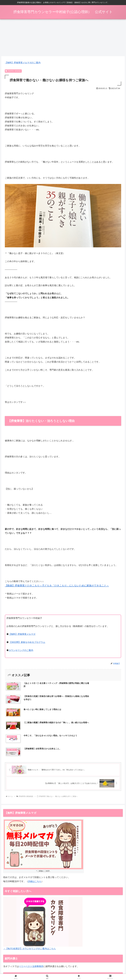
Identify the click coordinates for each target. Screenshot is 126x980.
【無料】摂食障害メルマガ (22, 635)
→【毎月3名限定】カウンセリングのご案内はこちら (29, 910)
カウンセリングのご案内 (21, 651)
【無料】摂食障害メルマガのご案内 (23, 64)
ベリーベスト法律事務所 (31, 928)
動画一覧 (82, 967)
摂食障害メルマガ (11, 967)
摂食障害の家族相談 (13, 72)
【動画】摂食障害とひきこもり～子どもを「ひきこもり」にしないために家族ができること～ (57, 586)
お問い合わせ (63, 970)
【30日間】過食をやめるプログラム (27, 643)
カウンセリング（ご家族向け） (64, 967)
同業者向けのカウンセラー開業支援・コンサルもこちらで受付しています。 (42, 946)
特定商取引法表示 (95, 967)
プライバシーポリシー (113, 967)
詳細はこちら (35, 843)
